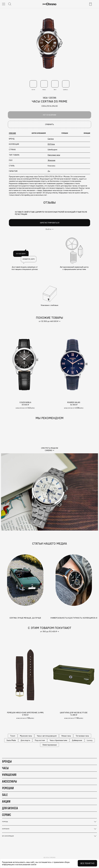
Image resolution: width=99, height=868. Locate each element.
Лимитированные (50, 745)
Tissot (13, 736)
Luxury (90, 740)
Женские (51, 160)
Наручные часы (54, 155)
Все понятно (87, 863)
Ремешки (8, 788)
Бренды (7, 761)
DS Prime (51, 144)
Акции (6, 801)
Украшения (9, 775)
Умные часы (66, 736)
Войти (48, 229)
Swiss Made (11, 740)
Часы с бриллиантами (58, 740)
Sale (5, 795)
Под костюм (40, 740)
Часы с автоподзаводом (47, 736)
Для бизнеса (10, 808)
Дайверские (77, 740)
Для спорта (25, 740)
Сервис (7, 815)
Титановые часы (82, 736)
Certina (51, 139)
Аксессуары (9, 781)
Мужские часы (26, 736)
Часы (5, 768)
